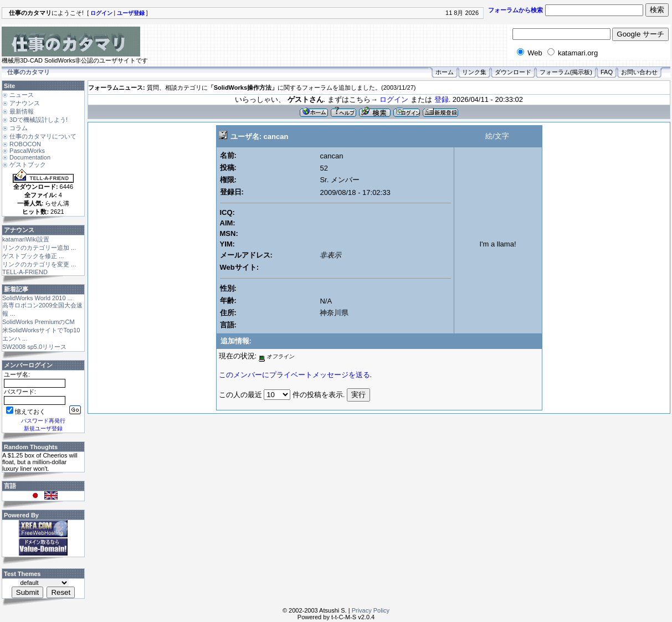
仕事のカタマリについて (43, 136)
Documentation (30, 157)
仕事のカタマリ (29, 72)
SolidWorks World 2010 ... (37, 298)
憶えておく (26, 412)
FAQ (607, 72)
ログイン (394, 99)
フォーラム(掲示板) (566, 72)
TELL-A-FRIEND (25, 272)
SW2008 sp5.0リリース (34, 347)
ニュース (22, 95)
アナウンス (25, 103)
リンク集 (474, 72)
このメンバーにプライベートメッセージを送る (294, 375)
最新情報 (22, 111)
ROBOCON (25, 144)
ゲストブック (28, 165)
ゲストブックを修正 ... (33, 256)
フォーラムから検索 (515, 10)
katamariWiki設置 (26, 239)
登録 (442, 99)
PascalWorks (27, 151)
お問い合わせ (639, 72)
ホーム (445, 72)
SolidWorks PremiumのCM (39, 322)
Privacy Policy (371, 610)
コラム (19, 128)
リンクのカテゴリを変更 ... (39, 264)
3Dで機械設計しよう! (39, 120)
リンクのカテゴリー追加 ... (39, 248)
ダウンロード (513, 72)
